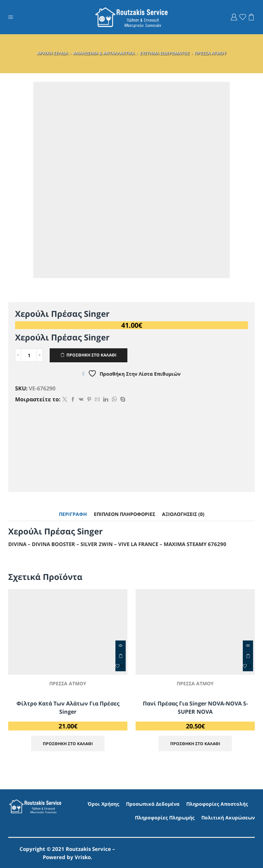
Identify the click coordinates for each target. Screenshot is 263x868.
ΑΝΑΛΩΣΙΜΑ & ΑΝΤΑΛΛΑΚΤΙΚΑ (104, 53)
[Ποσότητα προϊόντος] (29, 355)
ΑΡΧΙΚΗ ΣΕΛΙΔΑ (52, 53)
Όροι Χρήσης (103, 804)
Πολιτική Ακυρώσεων (228, 818)
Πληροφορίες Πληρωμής (165, 818)
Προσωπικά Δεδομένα (153, 804)
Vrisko (83, 857)
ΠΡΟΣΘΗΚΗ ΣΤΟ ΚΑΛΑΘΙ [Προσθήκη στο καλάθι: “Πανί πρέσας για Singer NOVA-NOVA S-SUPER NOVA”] (248, 656)
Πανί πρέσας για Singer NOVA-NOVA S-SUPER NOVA (195, 708)
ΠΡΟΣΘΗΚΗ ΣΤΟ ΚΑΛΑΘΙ (91, 355)
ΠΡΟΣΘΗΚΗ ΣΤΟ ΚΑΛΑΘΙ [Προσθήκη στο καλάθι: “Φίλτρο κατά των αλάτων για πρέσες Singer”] (121, 656)
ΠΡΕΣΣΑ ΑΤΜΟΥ (210, 53)
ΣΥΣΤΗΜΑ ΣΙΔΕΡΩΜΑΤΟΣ (165, 53)
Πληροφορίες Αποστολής (217, 804)
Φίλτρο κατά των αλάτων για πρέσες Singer (68, 708)
